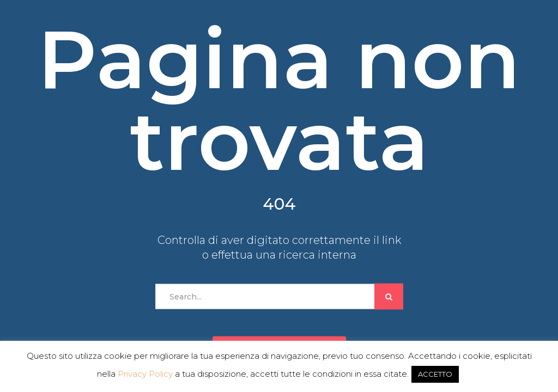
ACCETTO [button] (435, 374)
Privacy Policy (145, 374)
